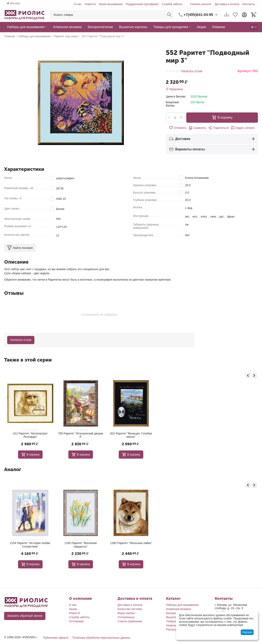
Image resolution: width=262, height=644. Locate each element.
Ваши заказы (126, 613)
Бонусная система (130, 609)
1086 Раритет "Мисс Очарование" (30, 543)
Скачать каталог (201, 4)
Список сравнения (130, 621)
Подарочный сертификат (142, 4)
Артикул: (244, 71)
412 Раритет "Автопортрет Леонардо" (81, 435)
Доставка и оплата (227, 4)
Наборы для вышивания (182, 605)
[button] (218, 128)
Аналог (13, 469)
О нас (78, 4)
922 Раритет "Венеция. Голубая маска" (181, 435)
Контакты (249, 4)
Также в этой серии (28, 360)
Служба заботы (172, 4)
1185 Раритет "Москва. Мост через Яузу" (30, 435)
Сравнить (197, 128)
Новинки (172, 625)
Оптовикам (76, 621)
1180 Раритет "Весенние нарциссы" (131, 545)
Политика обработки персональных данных (101, 638)
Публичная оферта (56, 638)
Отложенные (126, 617)
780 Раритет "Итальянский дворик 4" (131, 435)
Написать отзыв (192, 71)
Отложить (178, 128)
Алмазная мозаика (178, 609)
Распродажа (174, 629)
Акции (73, 609)
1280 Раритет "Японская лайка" (181, 543)
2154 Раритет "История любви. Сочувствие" (81, 545)
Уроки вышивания (111, 4)
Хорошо (247, 632)
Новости (90, 4)
